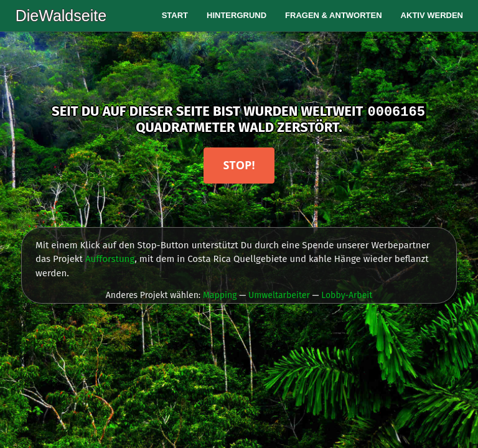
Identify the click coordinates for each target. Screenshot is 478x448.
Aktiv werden (432, 15)
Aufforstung (110, 259)
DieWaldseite (60, 16)
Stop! (239, 165)
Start (175, 15)
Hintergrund (237, 15)
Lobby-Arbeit (347, 295)
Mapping (220, 295)
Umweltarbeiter (279, 295)
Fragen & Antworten (334, 15)
